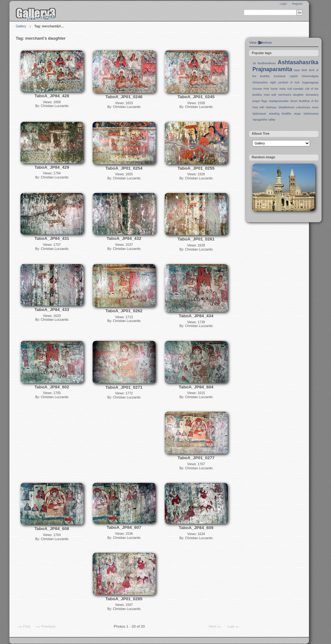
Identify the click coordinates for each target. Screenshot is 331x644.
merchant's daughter (291, 95)
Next (215, 627)
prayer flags (260, 101)
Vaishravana (311, 114)
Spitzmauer (259, 114)
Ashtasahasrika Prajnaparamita (285, 66)
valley (272, 120)
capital (294, 76)
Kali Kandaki (296, 89)
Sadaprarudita (279, 101)
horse (274, 89)
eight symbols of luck (285, 82)
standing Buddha (280, 114)
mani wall (270, 95)
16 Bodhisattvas (264, 63)
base (297, 70)
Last (234, 627)
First (24, 627)
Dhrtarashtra (260, 82)
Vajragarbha (260, 120)
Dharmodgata (310, 76)
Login (283, 4)
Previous (45, 627)
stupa (297, 114)
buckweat (280, 76)
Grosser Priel (261, 89)
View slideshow (261, 43)
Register (297, 4)
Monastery (312, 95)
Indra (282, 89)
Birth (305, 70)
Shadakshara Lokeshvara (294, 107)
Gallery (21, 26)
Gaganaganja (310, 82)
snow (315, 107)
